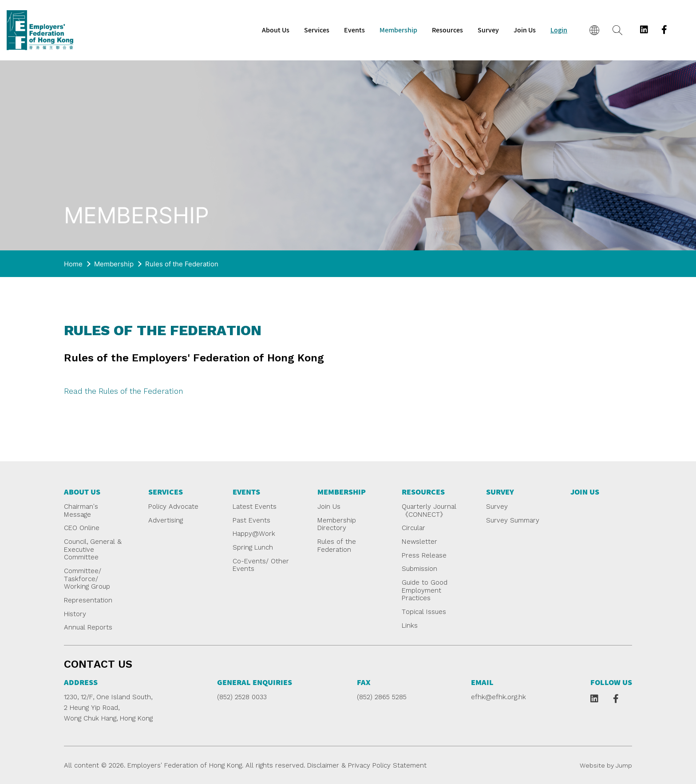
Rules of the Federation (182, 264)
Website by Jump (606, 765)
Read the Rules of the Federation (123, 391)
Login (559, 30)
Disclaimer (323, 765)
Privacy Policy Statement (387, 765)
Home (73, 264)
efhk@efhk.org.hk (498, 697)
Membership (114, 264)
